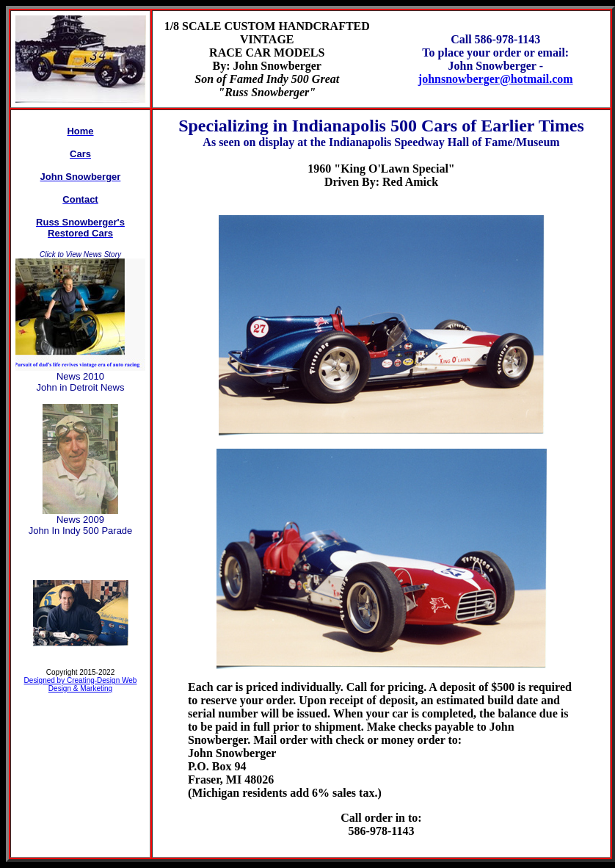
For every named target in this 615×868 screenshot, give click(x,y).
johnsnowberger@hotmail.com (496, 79)
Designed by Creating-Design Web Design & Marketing (81, 684)
